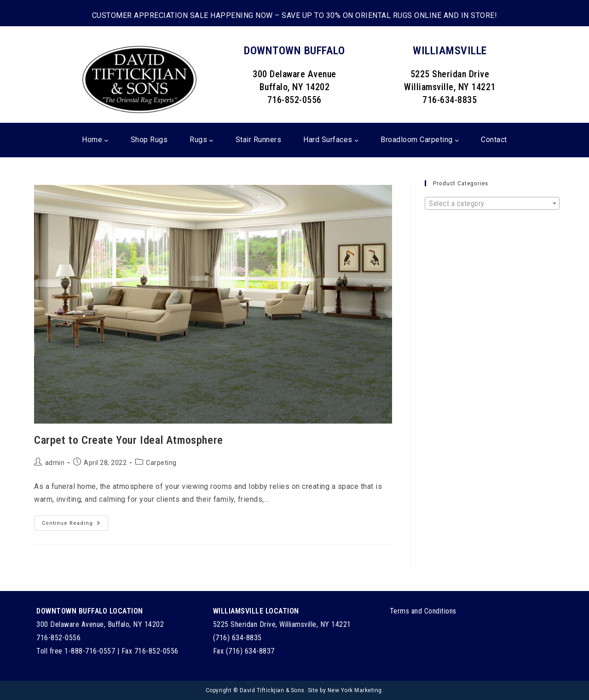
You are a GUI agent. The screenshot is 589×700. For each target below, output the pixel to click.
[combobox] (492, 203)
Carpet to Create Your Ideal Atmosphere (129, 440)
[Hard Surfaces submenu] (357, 140)
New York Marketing (355, 690)
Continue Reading (75, 525)
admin (55, 463)
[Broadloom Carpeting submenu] (457, 140)
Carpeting (161, 463)
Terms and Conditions (423, 611)
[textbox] (492, 204)
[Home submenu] (106, 140)
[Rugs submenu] (211, 140)
